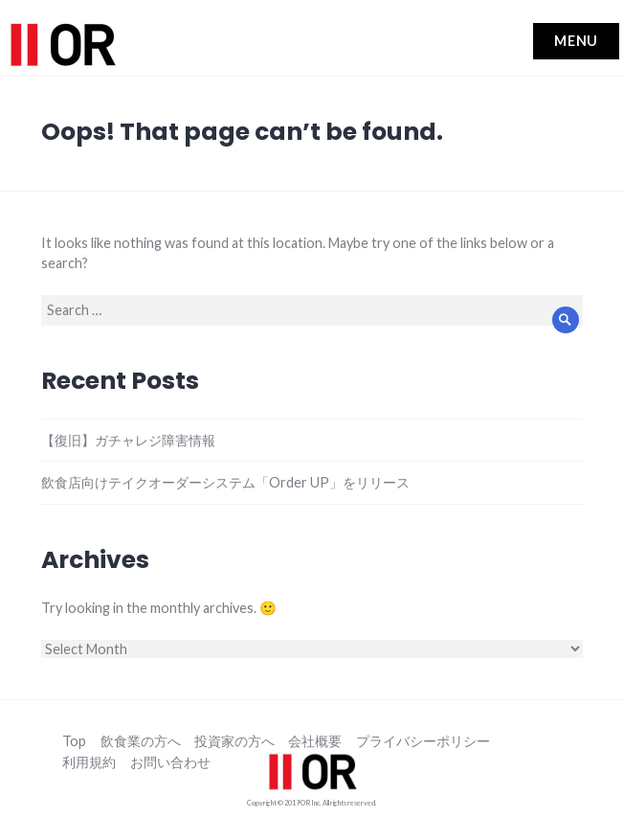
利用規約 (89, 763)
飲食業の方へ (141, 742)
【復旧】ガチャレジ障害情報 (128, 440)
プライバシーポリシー (423, 742)
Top (74, 742)
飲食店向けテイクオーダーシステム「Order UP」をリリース (225, 482)
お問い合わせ (170, 763)
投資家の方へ (234, 742)
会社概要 (315, 742)
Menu (577, 41)
